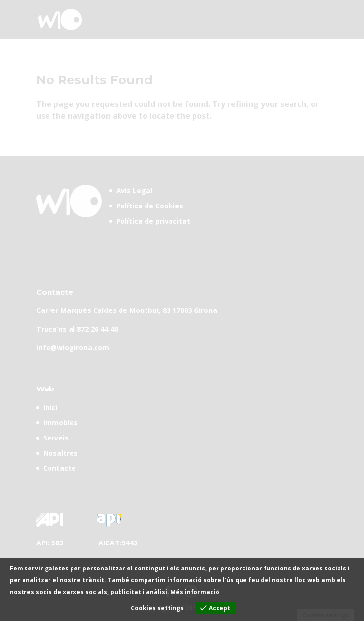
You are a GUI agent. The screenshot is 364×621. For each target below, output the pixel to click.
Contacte (60, 468)
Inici (50, 407)
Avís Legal (134, 191)
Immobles (61, 423)
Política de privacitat (153, 221)
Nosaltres (61, 453)
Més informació (195, 592)
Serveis (56, 438)
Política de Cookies (150, 206)
